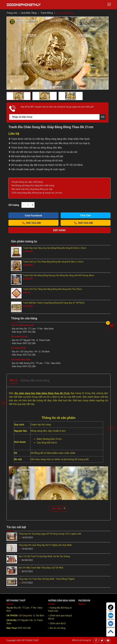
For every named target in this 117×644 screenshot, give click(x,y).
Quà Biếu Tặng (29, 13)
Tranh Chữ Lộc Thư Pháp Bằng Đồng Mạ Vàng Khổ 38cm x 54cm (53, 262)
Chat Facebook (33, 216)
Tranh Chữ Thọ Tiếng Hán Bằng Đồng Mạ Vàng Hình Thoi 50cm (53, 289)
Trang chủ (12, 13)
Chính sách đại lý (58, 623)
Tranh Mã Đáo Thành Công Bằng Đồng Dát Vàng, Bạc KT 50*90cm (54, 303)
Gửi (103, 117)
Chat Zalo (111, 616)
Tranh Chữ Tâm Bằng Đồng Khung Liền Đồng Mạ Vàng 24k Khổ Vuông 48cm (59, 275)
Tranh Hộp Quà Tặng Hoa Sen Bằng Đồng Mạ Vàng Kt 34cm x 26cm (55, 248)
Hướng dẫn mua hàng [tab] (35, 380)
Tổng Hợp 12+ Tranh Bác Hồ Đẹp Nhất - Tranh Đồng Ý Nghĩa (47, 579)
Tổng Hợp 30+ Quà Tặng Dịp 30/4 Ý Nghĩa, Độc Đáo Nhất (45, 545)
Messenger (111, 625)
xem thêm (58, 508)
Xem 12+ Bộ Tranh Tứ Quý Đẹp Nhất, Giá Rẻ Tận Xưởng (44, 556)
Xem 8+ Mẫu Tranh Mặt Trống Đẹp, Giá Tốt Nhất (41, 568)
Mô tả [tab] (13, 380)
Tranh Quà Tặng (65, 13)
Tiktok (111, 608)
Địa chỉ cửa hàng (58, 628)
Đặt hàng (59, 230)
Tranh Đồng (47, 13)
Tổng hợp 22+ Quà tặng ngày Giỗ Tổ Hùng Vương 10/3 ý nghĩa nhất (50, 534)
